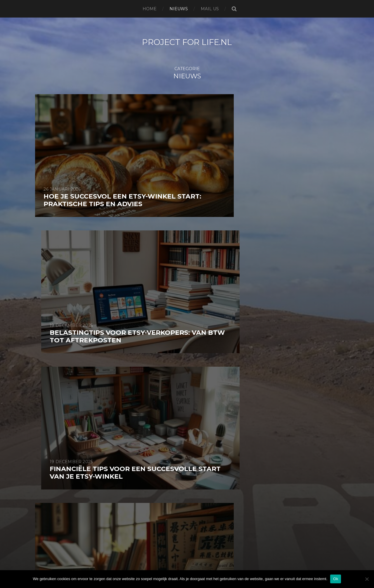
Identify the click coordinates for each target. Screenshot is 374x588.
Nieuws (179, 9)
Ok (336, 579)
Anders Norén (201, 568)
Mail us (210, 9)
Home (150, 9)
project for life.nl (187, 42)
